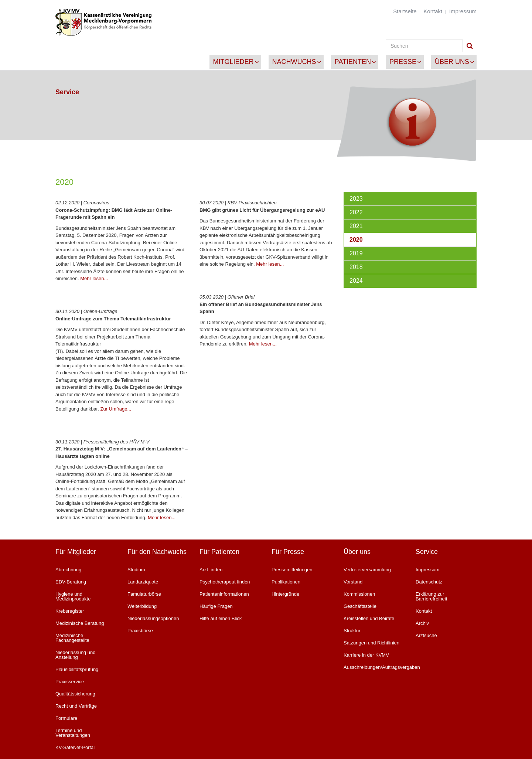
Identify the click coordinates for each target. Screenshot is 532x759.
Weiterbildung (142, 606)
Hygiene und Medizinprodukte (73, 596)
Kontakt (433, 11)
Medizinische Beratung (80, 623)
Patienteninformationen (224, 594)
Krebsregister (70, 611)
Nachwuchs (294, 62)
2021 (356, 226)
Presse (403, 62)
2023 (356, 199)
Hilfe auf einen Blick (221, 618)
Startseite (405, 11)
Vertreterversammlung (367, 570)
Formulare (66, 718)
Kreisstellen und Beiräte (369, 618)
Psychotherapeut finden (225, 582)
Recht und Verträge (76, 706)
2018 (356, 267)
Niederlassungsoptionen (153, 618)
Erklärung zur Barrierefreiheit (431, 596)
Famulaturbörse (144, 594)
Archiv (422, 623)
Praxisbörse (140, 631)
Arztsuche (426, 635)
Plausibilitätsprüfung (77, 669)
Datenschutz (429, 582)
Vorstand (353, 582)
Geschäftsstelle (360, 606)
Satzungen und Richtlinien (371, 643)
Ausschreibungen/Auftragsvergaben (374, 667)
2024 (356, 281)
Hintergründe (285, 594)
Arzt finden (211, 570)
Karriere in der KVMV (366, 655)
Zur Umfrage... (116, 409)
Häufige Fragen (216, 606)
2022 (356, 212)
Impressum (463, 11)
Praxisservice (70, 682)
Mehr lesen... (94, 278)
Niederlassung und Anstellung (75, 655)
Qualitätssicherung (75, 694)
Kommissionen (359, 594)
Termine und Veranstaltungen (73, 733)
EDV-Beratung (71, 582)
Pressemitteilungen (292, 570)
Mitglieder (233, 62)
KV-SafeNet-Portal (75, 747)
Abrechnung (68, 570)
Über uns (452, 62)
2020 (356, 240)
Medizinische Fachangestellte (72, 638)
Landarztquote (143, 582)
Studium (136, 570)
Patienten (353, 62)
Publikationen (286, 582)
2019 (356, 253)
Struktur (352, 631)
